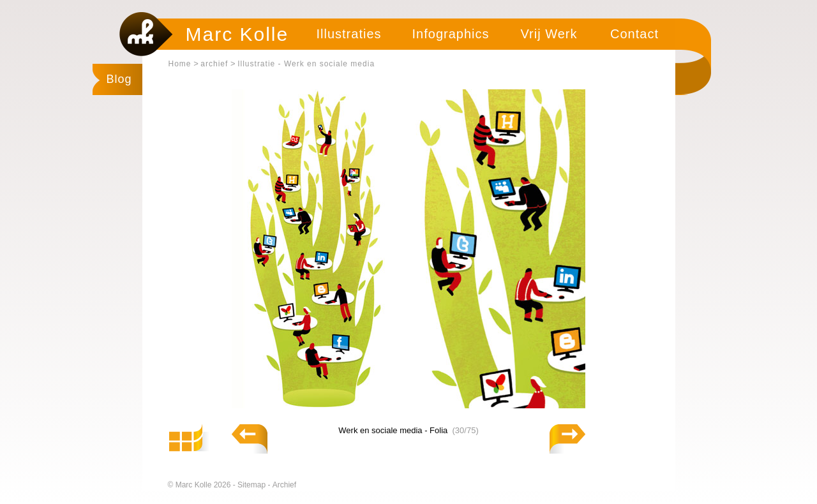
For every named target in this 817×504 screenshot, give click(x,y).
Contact (634, 34)
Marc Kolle (237, 34)
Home (180, 64)
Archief (284, 485)
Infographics (451, 34)
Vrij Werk (549, 34)
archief (214, 64)
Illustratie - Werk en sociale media (306, 64)
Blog (119, 79)
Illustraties (349, 34)
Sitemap (252, 485)
